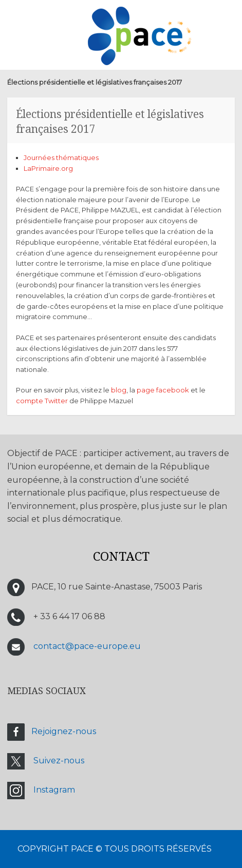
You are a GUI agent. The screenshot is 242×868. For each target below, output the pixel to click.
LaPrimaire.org (48, 168)
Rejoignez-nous (64, 731)
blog (119, 390)
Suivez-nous (59, 761)
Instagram (54, 790)
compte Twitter (42, 401)
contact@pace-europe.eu (87, 646)
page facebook (163, 390)
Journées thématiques (61, 157)
